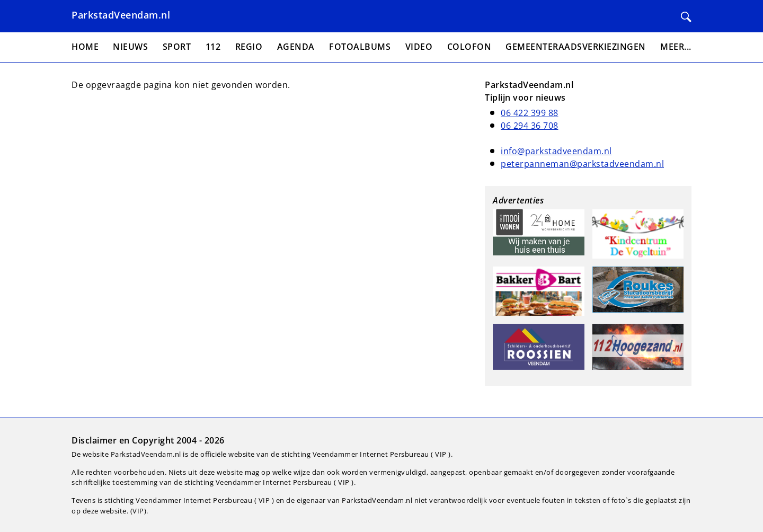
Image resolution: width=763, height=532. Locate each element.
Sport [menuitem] (177, 47)
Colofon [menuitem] (469, 47)
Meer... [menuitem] (676, 47)
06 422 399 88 (530, 113)
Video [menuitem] (419, 47)
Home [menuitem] (85, 47)
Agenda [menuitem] (296, 47)
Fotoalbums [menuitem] (360, 47)
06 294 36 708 (530, 126)
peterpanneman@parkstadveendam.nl (582, 164)
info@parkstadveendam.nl (556, 151)
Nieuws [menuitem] (130, 47)
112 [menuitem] (213, 47)
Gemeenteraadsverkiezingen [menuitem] (576, 47)
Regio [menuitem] (249, 47)
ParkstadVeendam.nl (121, 15)
